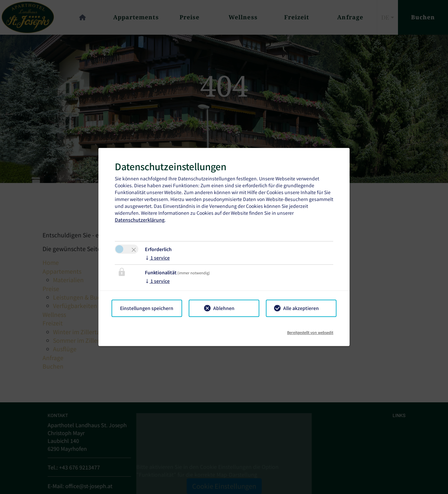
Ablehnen (224, 308)
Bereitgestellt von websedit (310, 330)
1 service (157, 258)
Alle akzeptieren (301, 308)
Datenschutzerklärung (140, 220)
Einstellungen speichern (147, 308)
